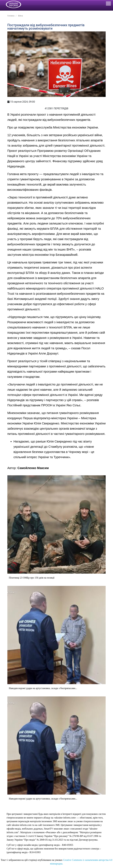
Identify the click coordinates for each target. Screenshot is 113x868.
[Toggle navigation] (108, 4)
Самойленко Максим (33, 468)
